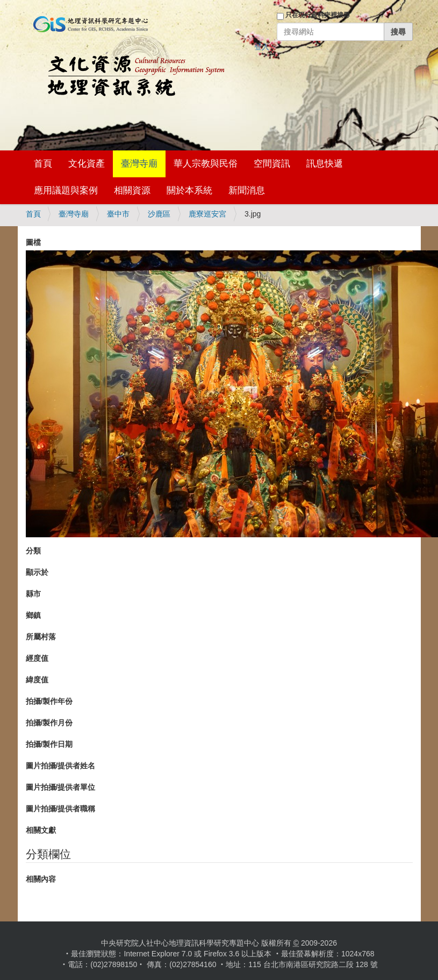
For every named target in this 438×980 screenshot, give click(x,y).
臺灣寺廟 (139, 164)
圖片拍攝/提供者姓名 (61, 766)
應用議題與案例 (66, 190)
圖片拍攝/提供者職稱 (61, 809)
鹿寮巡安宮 (207, 214)
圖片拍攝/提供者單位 (61, 787)
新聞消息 (247, 190)
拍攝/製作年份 (49, 701)
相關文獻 (41, 830)
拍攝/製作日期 (49, 744)
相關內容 (41, 879)
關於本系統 (189, 190)
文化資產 (87, 164)
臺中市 (118, 214)
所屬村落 (41, 637)
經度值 (37, 658)
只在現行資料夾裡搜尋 (318, 15)
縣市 (33, 594)
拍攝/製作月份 (49, 723)
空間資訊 (272, 164)
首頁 (43, 164)
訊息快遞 (325, 164)
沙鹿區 (159, 214)
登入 (262, 47)
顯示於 (37, 572)
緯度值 (37, 680)
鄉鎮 (33, 615)
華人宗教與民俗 (206, 164)
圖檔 (33, 242)
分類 (33, 551)
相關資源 (132, 190)
